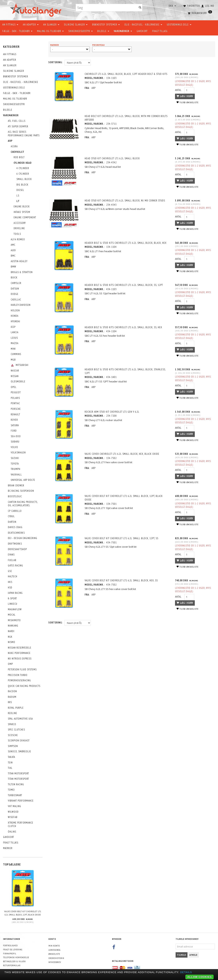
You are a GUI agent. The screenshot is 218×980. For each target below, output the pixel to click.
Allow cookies (199, 977)
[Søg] (140, 8)
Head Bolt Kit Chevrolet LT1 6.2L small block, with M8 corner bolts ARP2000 (127, 118)
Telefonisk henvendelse (16, 957)
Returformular (12, 965)
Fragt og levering (13, 949)
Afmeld (193, 955)
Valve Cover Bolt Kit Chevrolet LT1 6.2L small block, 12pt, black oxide (23, 913)
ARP (94, 88)
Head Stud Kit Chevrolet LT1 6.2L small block (113, 158)
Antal (178, 90)
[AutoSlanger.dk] (36, 9)
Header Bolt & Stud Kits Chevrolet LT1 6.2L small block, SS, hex (124, 327)
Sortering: (56, 62)
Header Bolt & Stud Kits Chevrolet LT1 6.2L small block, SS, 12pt (125, 285)
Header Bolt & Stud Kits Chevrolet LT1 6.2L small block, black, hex (126, 243)
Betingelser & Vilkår (14, 961)
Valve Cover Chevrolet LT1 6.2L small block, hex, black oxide (123, 454)
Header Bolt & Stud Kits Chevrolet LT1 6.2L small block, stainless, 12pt (126, 371)
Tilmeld (182, 955)
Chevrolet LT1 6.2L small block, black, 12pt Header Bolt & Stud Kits (127, 74)
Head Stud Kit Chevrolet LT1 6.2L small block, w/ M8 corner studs (126, 201)
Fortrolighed (10, 945)
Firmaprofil (10, 953)
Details (186, 972)
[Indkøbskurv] (200, 12)
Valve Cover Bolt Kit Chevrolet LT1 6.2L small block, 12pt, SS (122, 538)
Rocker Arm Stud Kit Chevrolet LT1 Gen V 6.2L (113, 412)
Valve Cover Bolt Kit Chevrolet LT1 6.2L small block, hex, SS (122, 580)
